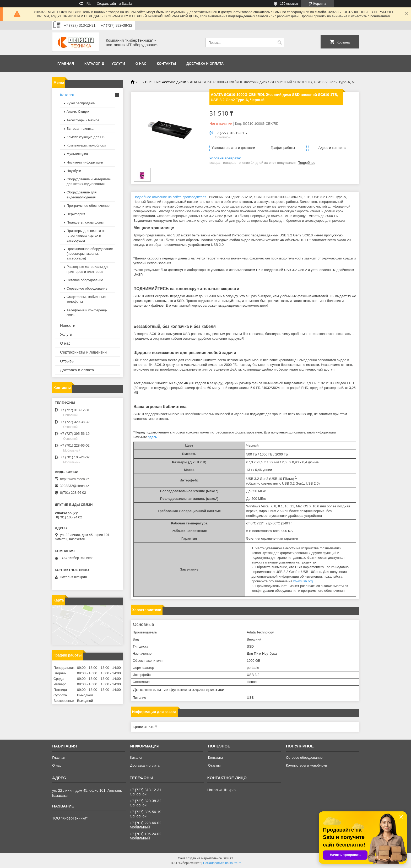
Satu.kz (228, 858)
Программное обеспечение (88, 206)
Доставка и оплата (205, 64)
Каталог (92, 64)
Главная (66, 64)
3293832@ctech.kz (74, 486)
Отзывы (67, 361)
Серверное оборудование (87, 288)
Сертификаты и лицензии (83, 352)
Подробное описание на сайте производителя (170, 197)
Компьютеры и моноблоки (306, 765)
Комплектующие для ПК (86, 137)
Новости (68, 325)
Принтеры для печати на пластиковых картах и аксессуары (86, 235)
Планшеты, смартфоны (85, 222)
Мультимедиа (77, 154)
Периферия (76, 214)
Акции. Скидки (78, 112)
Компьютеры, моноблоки (86, 145)
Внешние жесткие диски (166, 82)
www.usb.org (303, 581)
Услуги (118, 64)
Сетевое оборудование (85, 280)
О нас (141, 64)
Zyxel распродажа (81, 103)
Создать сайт (106, 4)
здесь (153, 437)
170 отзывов (289, 4)
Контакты (166, 64)
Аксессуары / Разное (83, 120)
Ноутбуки (74, 171)
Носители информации (85, 162)
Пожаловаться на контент (222, 863)
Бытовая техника (80, 129)
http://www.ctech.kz (75, 479)
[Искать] (280, 43)
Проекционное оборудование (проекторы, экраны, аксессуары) (90, 254)
